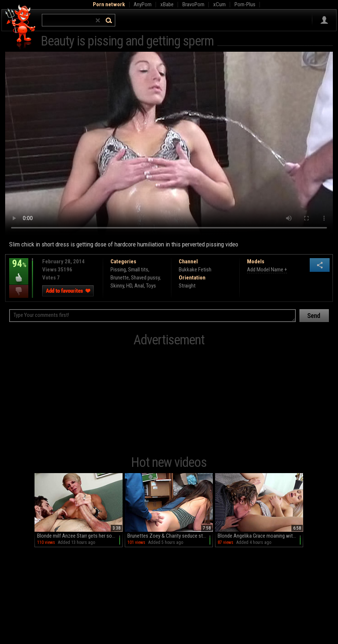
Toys (151, 286)
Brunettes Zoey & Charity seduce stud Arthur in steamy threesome (170, 536)
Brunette (120, 278)
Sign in (324, 20)
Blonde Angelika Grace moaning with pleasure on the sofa (260, 536)
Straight (187, 286)
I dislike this (19, 291)
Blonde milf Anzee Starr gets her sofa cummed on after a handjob (80, 536)
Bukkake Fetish (195, 270)
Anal (139, 286)
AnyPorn (143, 4)
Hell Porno (21, 27)
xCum (219, 4)
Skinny (117, 286)
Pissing (118, 270)
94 (19, 269)
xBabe (167, 4)
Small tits (138, 270)
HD (129, 286)
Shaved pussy (145, 278)
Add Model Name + (267, 270)
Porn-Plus (245, 4)
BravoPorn (193, 4)
